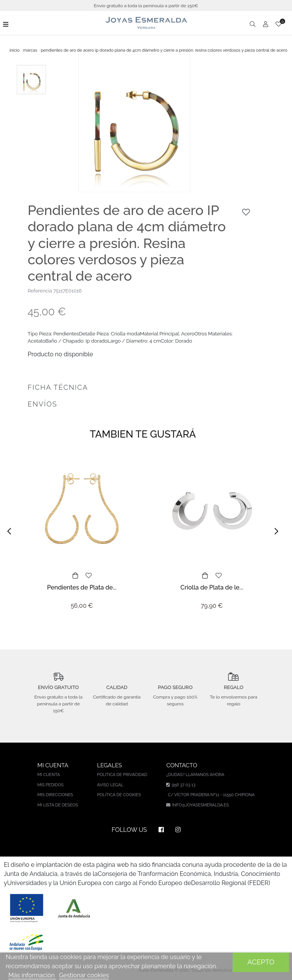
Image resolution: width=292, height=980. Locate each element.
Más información (32, 975)
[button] (11, 531)
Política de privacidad (122, 775)
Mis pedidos (50, 785)
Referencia (40, 291)
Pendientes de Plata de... (82, 587)
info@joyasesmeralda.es (200, 805)
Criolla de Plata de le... (212, 587)
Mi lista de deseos (58, 805)
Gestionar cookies (84, 975)
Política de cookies (119, 795)
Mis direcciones (55, 795)
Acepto (261, 962)
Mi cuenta (49, 775)
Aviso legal (110, 785)
